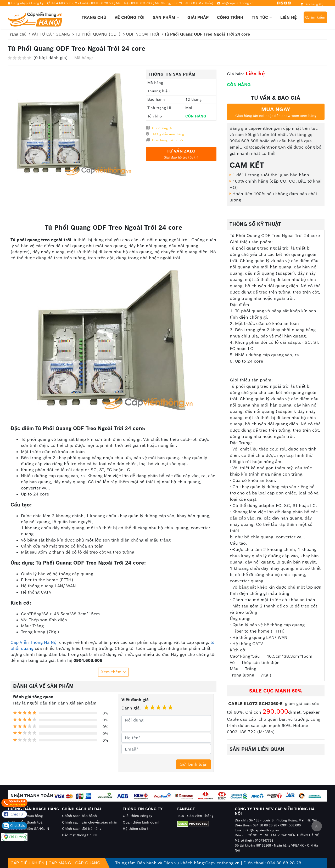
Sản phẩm (166, 17)
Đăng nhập (19, 3)
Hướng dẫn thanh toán (26, 822)
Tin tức (262, 17)
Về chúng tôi (130, 17)
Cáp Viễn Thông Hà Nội (34, 642)
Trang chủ (94, 17)
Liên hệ (289, 17)
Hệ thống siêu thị (137, 829)
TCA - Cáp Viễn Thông (195, 816)
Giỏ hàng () (312, 4)
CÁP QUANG (88, 863)
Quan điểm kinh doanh (142, 822)
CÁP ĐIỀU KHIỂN (27, 863)
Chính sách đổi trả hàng (82, 829)
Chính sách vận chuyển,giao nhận (90, 822)
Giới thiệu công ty (138, 816)
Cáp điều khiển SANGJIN (29, 829)
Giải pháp (198, 17)
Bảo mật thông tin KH (80, 835)
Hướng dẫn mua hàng (165, 134)
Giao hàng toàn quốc (165, 140)
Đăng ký (37, 3)
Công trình (230, 17)
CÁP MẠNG (60, 863)
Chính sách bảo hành (79, 816)
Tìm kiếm (315, 17)
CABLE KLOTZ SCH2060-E (256, 704)
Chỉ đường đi (159, 128)
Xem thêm (113, 672)
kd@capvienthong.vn (237, 3)
